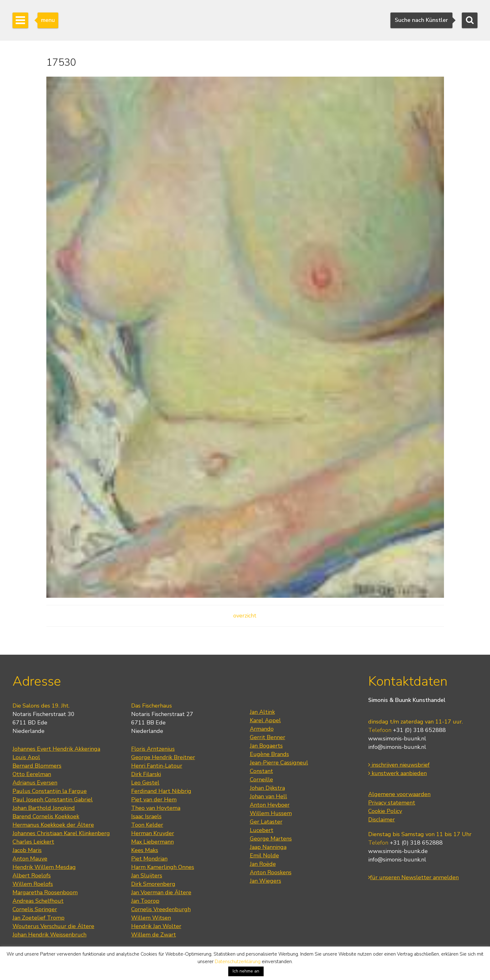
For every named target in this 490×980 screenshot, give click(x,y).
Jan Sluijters (147, 876)
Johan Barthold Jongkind (44, 808)
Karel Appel (265, 720)
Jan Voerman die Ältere (161, 892)
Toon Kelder (147, 825)
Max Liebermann (152, 842)
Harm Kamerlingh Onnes (163, 867)
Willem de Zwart (154, 935)
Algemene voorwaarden (399, 794)
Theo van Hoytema (156, 808)
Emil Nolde (264, 856)
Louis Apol (26, 757)
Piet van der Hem (154, 800)
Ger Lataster (266, 822)
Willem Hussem (271, 813)
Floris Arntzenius (153, 749)
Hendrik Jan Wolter (156, 926)
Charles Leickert (33, 842)
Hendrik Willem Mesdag (44, 867)
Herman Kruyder (153, 833)
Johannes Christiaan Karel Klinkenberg (61, 833)
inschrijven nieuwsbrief (399, 765)
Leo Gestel (145, 783)
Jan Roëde (263, 864)
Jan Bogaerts (266, 746)
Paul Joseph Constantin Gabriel (53, 800)
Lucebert (262, 830)
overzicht (245, 616)
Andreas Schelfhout (38, 901)
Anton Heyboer (270, 805)
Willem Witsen (151, 918)
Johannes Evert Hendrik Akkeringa (56, 749)
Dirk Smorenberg (153, 884)
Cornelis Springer (35, 909)
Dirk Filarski (146, 774)
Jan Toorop (145, 901)
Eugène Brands (269, 754)
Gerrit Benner (268, 737)
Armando (262, 729)
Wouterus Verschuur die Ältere (53, 926)
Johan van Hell (268, 796)
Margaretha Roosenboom (45, 892)
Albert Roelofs (32, 876)
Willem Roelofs (33, 884)
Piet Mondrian (149, 859)
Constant (261, 771)
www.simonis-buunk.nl (397, 739)
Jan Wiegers (266, 881)
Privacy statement (392, 803)
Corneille (261, 779)
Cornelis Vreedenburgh (161, 909)
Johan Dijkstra (267, 788)
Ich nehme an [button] (246, 971)
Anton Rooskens (271, 872)
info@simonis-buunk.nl (397, 747)
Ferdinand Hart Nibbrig (161, 791)
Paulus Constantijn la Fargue (50, 791)
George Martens (271, 839)
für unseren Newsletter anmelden (413, 877)
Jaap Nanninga (268, 847)
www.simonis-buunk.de (398, 851)
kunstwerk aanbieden (397, 773)
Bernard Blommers (37, 766)
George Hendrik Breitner (163, 757)
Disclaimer (382, 820)
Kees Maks (145, 850)
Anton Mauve (30, 859)
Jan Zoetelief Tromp (39, 918)
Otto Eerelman (32, 774)
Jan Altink (262, 712)
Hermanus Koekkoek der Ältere (53, 825)
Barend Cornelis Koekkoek (46, 816)
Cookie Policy (385, 811)
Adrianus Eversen (35, 783)
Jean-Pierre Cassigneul (279, 763)
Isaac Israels (146, 816)
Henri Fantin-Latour (157, 766)
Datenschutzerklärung (238, 962)
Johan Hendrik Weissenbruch (49, 935)
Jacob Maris (27, 850)
